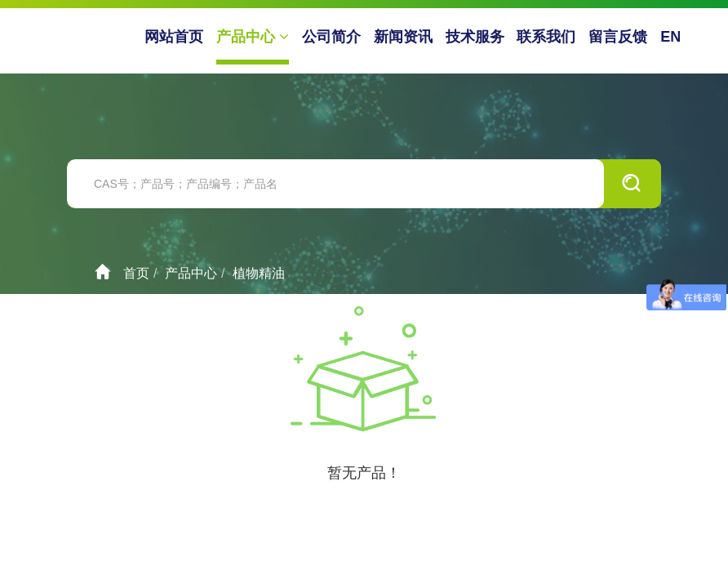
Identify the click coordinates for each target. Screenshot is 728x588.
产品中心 (253, 37)
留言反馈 (618, 37)
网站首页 (174, 37)
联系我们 (546, 37)
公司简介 (331, 37)
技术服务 (475, 37)
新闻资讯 (403, 37)
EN (670, 37)
